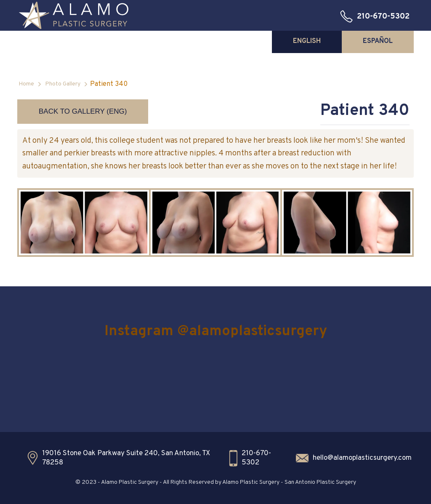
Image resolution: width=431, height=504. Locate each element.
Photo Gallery (63, 84)
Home (26, 84)
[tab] (307, 41)
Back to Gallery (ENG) (83, 111)
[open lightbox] (84, 222)
